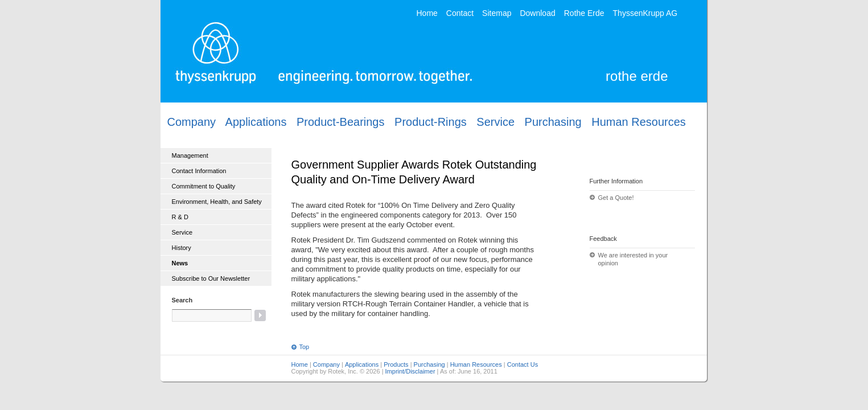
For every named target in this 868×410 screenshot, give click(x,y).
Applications (256, 122)
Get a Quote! (616, 198)
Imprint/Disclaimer (410, 371)
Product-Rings (431, 122)
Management (190, 155)
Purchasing (553, 122)
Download (537, 13)
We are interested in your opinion (633, 259)
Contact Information (199, 171)
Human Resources (639, 122)
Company (192, 122)
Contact (460, 13)
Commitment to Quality (204, 186)
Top (305, 347)
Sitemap (497, 13)
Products (396, 364)
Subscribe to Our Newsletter (211, 278)
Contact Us (523, 364)
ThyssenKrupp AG (645, 13)
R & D (180, 217)
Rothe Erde (584, 13)
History (182, 248)
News (180, 263)
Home (427, 13)
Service (495, 122)
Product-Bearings (341, 122)
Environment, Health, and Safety (217, 202)
